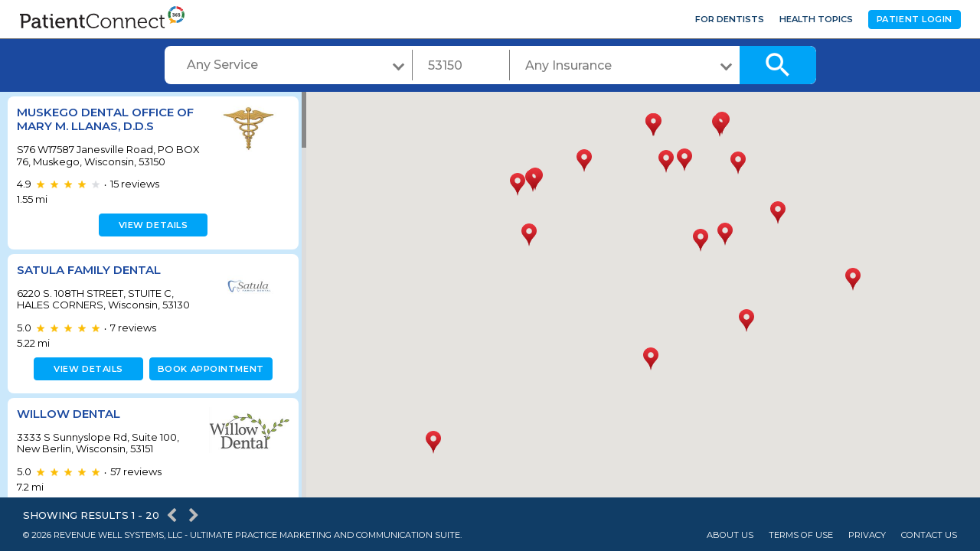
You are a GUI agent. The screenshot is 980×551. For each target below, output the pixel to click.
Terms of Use (801, 535)
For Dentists (730, 19)
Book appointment (208, 369)
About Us (730, 535)
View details (151, 225)
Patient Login (915, 19)
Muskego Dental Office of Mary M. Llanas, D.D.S (105, 119)
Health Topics (816, 19)
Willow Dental (69, 414)
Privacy (867, 535)
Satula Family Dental (89, 270)
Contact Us (929, 535)
